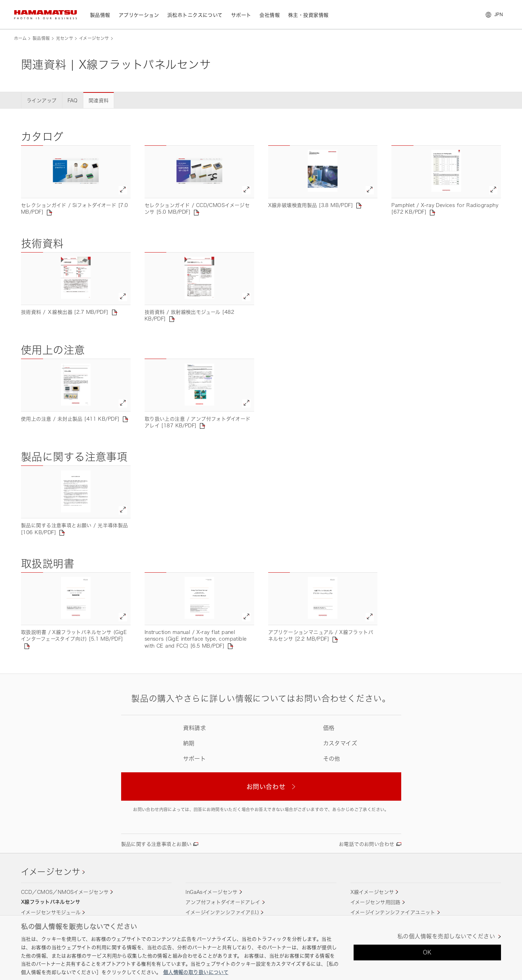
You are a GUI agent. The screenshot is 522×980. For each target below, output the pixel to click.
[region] (261, 948)
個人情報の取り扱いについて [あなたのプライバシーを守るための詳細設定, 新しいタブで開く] (196, 972)
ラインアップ (42, 100)
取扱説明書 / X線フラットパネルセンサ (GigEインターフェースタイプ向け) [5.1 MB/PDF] (74, 635)
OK (427, 952)
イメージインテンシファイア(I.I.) (222, 912)
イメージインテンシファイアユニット (393, 912)
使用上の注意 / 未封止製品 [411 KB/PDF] (70, 419)
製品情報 (41, 38)
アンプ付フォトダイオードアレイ (223, 902)
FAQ (73, 100)
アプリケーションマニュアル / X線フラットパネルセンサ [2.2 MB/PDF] (321, 635)
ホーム (20, 38)
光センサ (65, 38)
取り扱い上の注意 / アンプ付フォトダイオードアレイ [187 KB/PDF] (198, 422)
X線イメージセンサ (372, 892)
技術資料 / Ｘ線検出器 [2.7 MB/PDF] (65, 312)
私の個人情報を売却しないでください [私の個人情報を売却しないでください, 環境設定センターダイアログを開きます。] (446, 936)
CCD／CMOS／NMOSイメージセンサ (65, 892)
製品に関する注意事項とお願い (156, 844)
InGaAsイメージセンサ (211, 892)
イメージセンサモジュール (51, 912)
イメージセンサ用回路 (375, 902)
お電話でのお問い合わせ (367, 844)
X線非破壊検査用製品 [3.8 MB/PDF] (311, 205)
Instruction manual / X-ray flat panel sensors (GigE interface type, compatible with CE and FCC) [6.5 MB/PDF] (196, 639)
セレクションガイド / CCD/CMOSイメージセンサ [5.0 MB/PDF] (197, 208)
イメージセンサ (94, 38)
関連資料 (99, 100)
